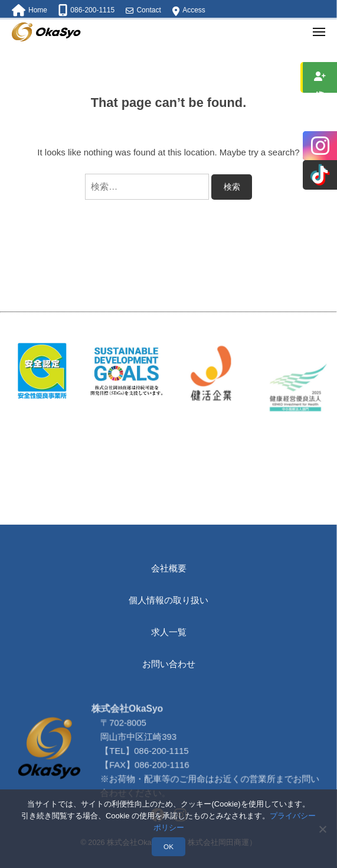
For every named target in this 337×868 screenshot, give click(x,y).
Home (38, 10)
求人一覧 (169, 632)
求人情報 (320, 77)
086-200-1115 (163, 782)
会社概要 (169, 568)
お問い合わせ (169, 664)
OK (168, 846)
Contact (148, 10)
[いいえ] (322, 829)
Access (194, 10)
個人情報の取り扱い (168, 600)
